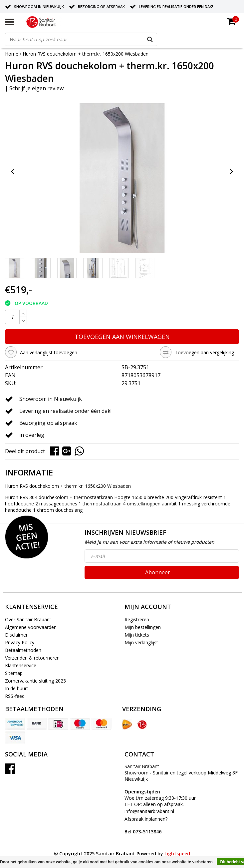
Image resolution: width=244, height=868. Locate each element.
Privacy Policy (20, 642)
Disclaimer (16, 635)
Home (12, 54)
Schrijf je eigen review (36, 88)
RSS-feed (15, 696)
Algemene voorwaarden (31, 627)
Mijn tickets (137, 635)
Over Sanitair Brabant (28, 619)
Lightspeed (177, 854)
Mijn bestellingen (143, 627)
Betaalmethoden (23, 650)
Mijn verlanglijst (141, 642)
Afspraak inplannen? (146, 825)
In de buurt (17, 688)
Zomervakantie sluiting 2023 (35, 681)
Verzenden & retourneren (32, 658)
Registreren (137, 619)
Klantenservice (21, 665)
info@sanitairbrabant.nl (149, 811)
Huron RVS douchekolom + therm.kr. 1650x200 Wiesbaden (86, 54)
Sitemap (14, 673)
